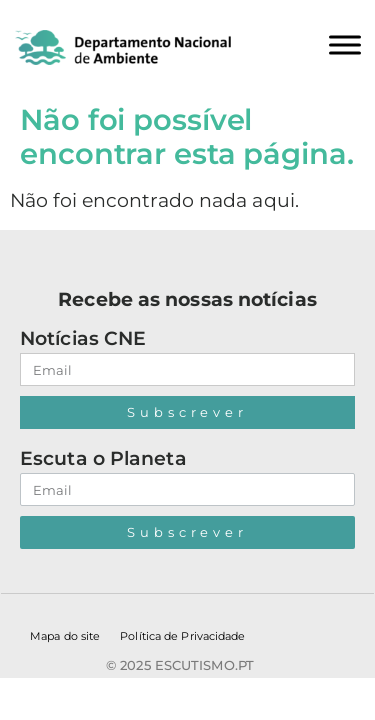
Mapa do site (65, 636)
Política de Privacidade (182, 636)
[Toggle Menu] (345, 44)
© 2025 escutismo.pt (180, 665)
